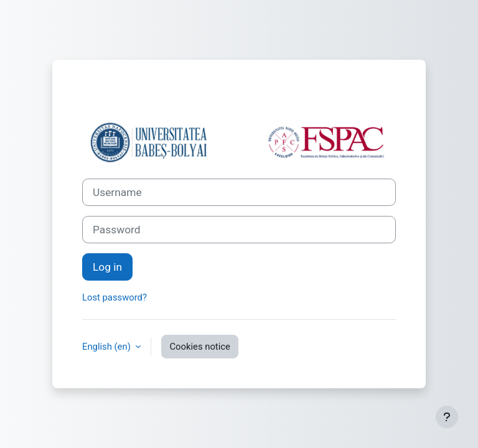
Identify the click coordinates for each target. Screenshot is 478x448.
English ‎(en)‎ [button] (107, 347)
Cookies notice (199, 347)
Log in (107, 267)
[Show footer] (447, 417)
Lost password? (115, 297)
